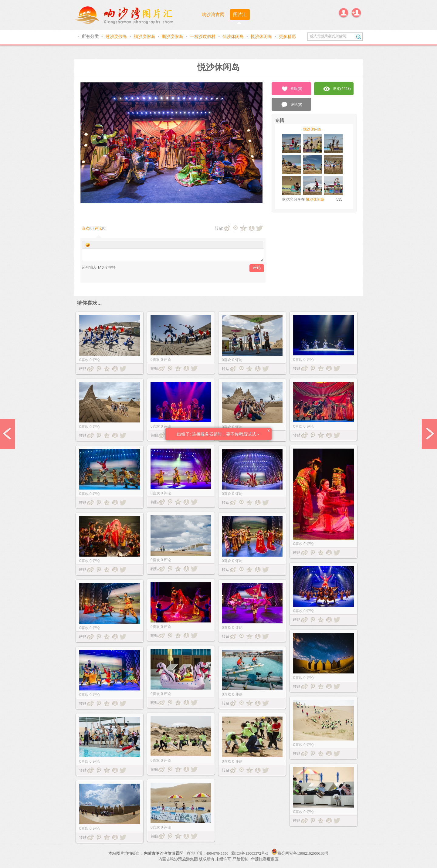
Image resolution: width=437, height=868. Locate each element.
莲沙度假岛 (117, 36)
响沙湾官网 (213, 14)
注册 (356, 13)
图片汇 (240, 14)
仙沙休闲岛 (234, 36)
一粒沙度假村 (203, 36)
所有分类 (91, 36)
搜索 (359, 37)
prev (8, 434)
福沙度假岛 (145, 36)
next (429, 434)
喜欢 (86, 228)
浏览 (337, 89)
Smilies (88, 245)
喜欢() (291, 89)
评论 (98, 228)
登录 (344, 13)
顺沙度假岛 (173, 36)
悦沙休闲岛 (262, 36)
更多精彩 (287, 36)
